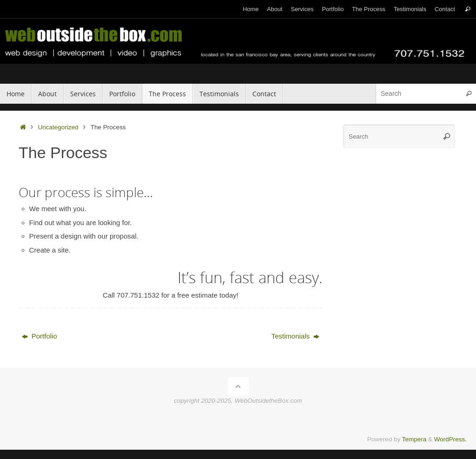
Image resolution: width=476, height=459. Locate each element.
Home (251, 9)
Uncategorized (58, 127)
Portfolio (333, 9)
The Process (369, 9)
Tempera (414, 439)
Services (302, 9)
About (274, 9)
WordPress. (450, 439)
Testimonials (410, 9)
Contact (445, 9)
